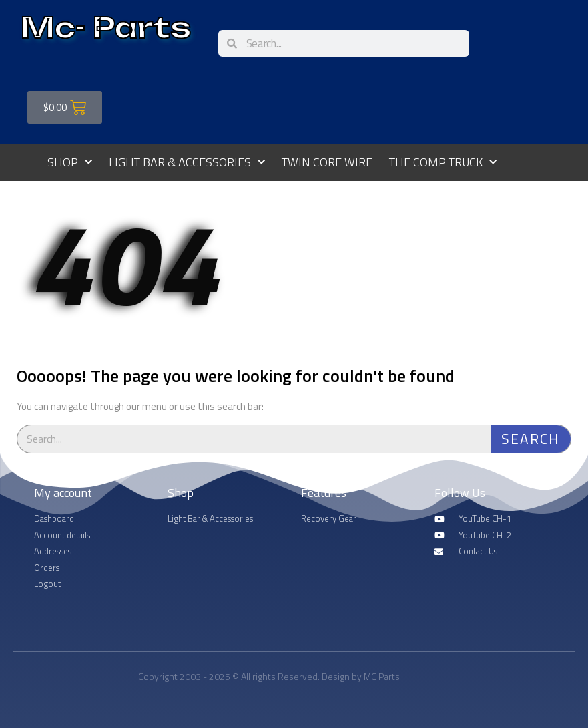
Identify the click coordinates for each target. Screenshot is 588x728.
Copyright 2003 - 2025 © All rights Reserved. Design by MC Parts (269, 676)
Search (530, 439)
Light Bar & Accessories (187, 163)
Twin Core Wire (327, 162)
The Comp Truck (443, 163)
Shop (70, 163)
